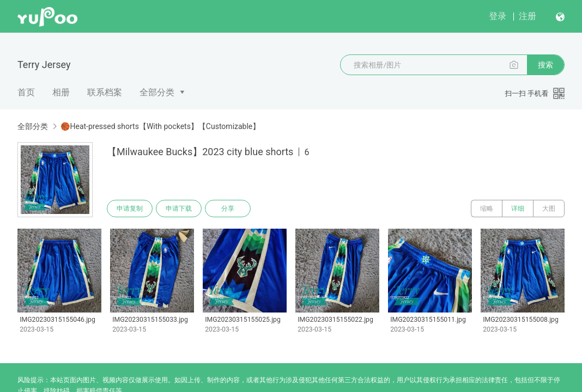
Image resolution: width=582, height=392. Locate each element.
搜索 (545, 65)
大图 (549, 209)
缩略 (487, 209)
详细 (518, 209)
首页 (26, 92)
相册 (61, 92)
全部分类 (157, 92)
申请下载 (179, 209)
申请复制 (130, 209)
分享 (228, 209)
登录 (498, 16)
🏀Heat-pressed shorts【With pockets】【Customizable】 (160, 126)
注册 (528, 16)
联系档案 (105, 92)
